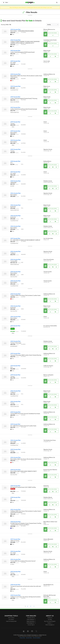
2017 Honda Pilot (15, 238)
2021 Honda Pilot (15, 107)
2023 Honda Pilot (16, 86)
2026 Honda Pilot (15, 205)
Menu (6, 2)
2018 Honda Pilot (15, 497)
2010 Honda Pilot (15, 161)
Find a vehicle (11, 618)
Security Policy (29, 638)
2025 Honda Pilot (16, 74)
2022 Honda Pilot (16, 29)
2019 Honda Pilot (15, 61)
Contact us (50, 618)
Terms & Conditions (37, 638)
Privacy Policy (22, 638)
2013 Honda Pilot (15, 51)
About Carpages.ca (50, 625)
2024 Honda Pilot (16, 193)
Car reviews (11, 619)
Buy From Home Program (50, 621)
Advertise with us (31, 618)
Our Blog (50, 619)
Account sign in (31, 625)
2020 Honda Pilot (16, 522)
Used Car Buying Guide (11, 621)
